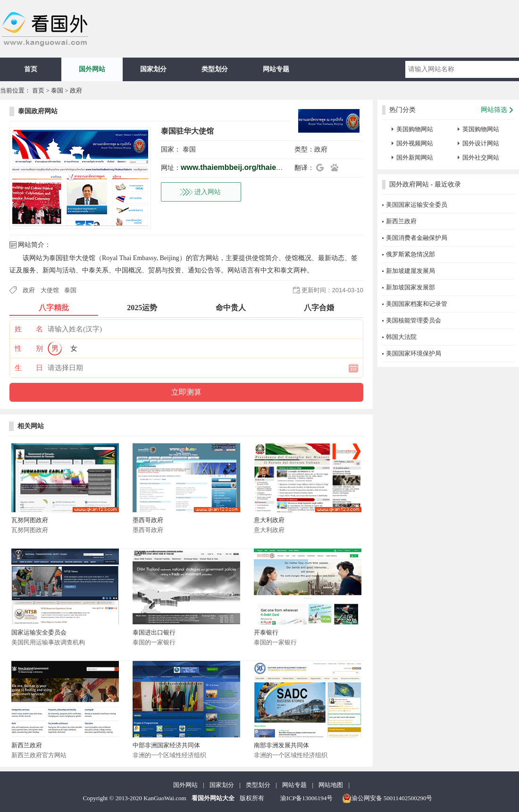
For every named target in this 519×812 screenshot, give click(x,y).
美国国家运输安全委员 (417, 205)
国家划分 (153, 69)
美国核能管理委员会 (414, 320)
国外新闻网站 (415, 157)
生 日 (29, 368)
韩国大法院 (401, 337)
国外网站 (92, 69)
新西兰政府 (27, 745)
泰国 (57, 90)
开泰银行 (266, 632)
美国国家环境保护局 (414, 353)
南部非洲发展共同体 (281, 745)
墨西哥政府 (148, 520)
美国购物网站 (415, 129)
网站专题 (276, 69)
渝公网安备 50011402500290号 (387, 798)
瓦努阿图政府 (30, 520)
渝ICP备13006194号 (306, 798)
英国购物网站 (481, 129)
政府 (76, 90)
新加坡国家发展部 (410, 287)
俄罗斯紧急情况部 (410, 254)
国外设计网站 (481, 143)
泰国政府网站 (38, 111)
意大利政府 (269, 520)
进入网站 (208, 192)
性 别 (29, 348)
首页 (31, 69)
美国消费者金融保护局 (417, 238)
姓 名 (29, 329)
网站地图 (331, 785)
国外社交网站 (481, 157)
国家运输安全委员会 (39, 632)
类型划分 (215, 69)
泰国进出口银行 (154, 632)
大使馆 (50, 290)
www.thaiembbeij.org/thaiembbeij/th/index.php (264, 167)
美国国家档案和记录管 (417, 304)
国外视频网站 (415, 143)
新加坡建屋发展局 (410, 271)
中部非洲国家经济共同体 (166, 745)
